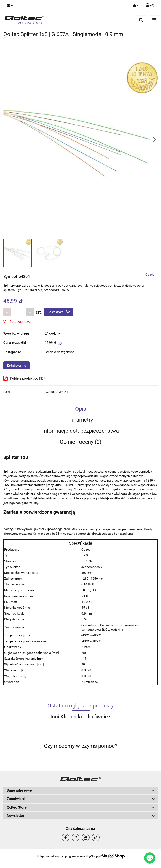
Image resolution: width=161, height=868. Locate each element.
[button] (150, 6)
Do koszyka (59, 312)
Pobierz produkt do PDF (24, 378)
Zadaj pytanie (16, 365)
